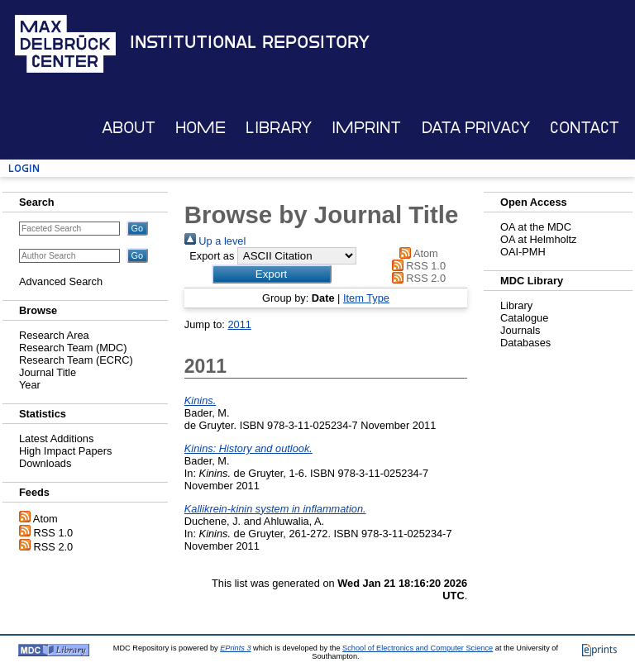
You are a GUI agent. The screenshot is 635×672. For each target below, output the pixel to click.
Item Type (366, 298)
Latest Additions (56, 438)
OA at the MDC (536, 227)
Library (279, 128)
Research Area (54, 335)
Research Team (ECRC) (76, 360)
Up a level (215, 241)
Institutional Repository (250, 42)
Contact (585, 128)
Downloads (45, 463)
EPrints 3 (235, 648)
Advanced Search (61, 281)
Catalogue (524, 318)
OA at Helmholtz (538, 239)
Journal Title (48, 372)
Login (24, 168)
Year (30, 385)
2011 (239, 324)
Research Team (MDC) (73, 348)
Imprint (366, 128)
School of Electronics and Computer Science (418, 648)
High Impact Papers (65, 451)
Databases (525, 343)
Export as (212, 256)
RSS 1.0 (54, 533)
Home (201, 128)
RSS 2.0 (54, 547)
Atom (45, 519)
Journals (520, 330)
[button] (272, 274)
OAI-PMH (523, 252)
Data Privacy (476, 128)
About (129, 128)
